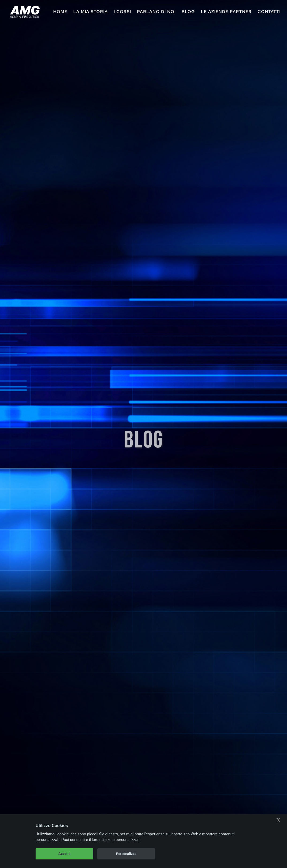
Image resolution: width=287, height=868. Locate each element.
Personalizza (126, 854)
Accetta (64, 854)
